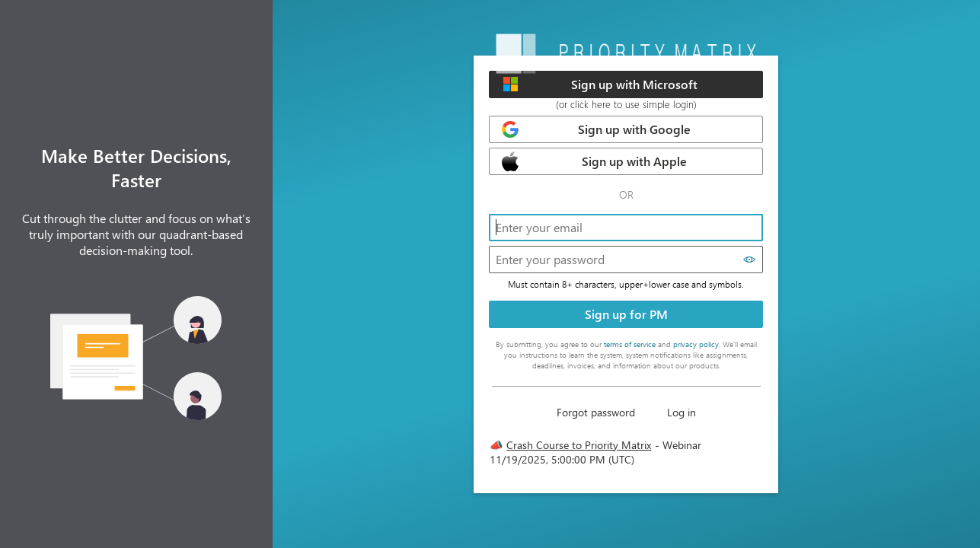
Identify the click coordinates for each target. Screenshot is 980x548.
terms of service (630, 344)
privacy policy (696, 344)
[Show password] (750, 260)
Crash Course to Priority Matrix (579, 445)
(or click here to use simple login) (626, 104)
